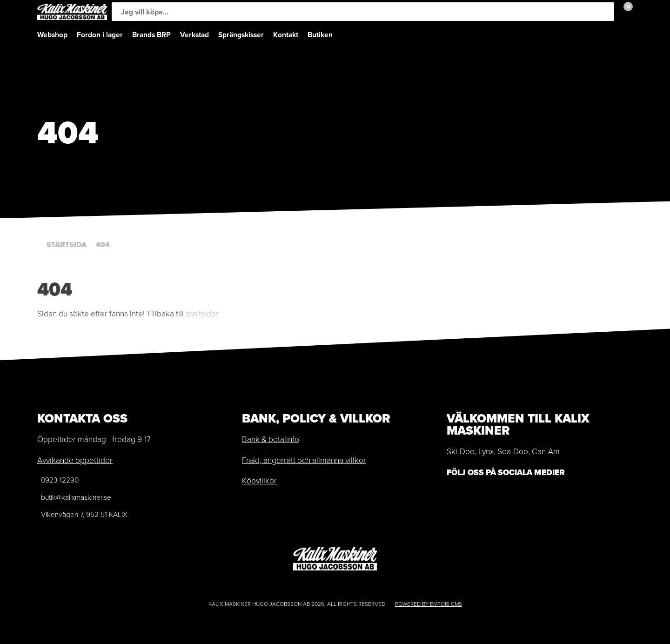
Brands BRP (151, 35)
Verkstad (194, 35)
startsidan (203, 314)
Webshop (52, 35)
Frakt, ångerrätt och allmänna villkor (304, 460)
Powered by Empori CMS (429, 604)
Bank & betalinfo (271, 439)
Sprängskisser (241, 35)
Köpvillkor (259, 481)
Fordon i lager (100, 35)
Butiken (320, 35)
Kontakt (286, 35)
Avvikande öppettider (75, 460)
